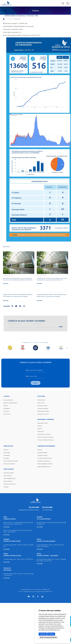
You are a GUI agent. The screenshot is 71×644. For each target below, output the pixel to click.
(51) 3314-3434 (34, 507)
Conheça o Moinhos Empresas (46, 440)
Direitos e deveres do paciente (46, 437)
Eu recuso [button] (51, 634)
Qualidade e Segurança (44, 461)
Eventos (40, 426)
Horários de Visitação (9, 464)
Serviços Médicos (8, 400)
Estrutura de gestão (43, 408)
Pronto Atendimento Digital (11, 461)
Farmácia (6, 450)
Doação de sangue (43, 455)
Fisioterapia (7, 455)
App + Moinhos (8, 476)
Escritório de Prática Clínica (45, 458)
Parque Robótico (8, 481)
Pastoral (40, 450)
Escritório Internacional (10, 484)
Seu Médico (7, 408)
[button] (4, 347)
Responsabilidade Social (44, 467)
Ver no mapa (7, 527)
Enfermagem (7, 453)
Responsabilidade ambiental (45, 464)
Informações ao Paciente (44, 434)
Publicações (41, 431)
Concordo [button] (43, 634)
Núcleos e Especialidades (10, 403)
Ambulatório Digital (9, 473)
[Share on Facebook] (12, 306)
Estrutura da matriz (43, 406)
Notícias (40, 429)
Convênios (6, 411)
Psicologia (6, 458)
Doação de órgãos (42, 453)
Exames (6, 406)
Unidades (6, 487)
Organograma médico (43, 411)
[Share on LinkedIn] (20, 306)
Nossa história (41, 400)
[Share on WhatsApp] (24, 306)
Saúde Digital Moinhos (10, 478)
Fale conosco (7, 414)
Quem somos (41, 403)
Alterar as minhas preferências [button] (48, 637)
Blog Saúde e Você (43, 423)
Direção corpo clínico (43, 414)
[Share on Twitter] (16, 306)
